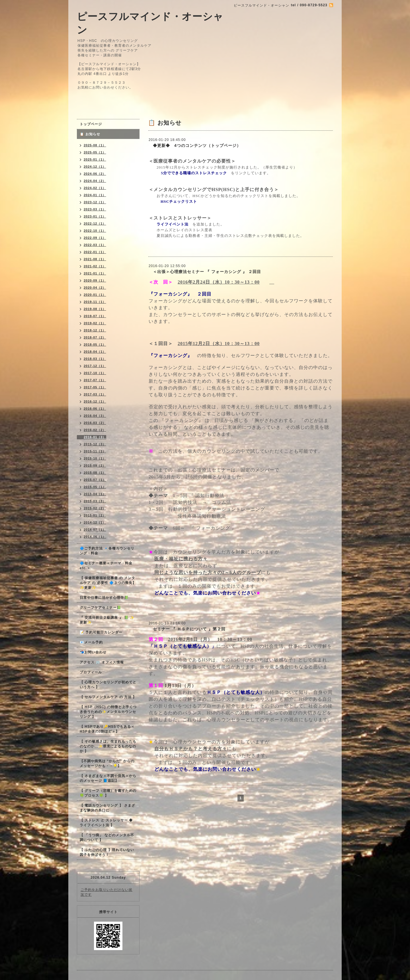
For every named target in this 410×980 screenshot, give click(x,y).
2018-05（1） (95, 345)
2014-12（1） (95, 522)
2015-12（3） (95, 444)
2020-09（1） (95, 280)
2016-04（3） (95, 416)
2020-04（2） (95, 288)
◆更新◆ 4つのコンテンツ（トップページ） (195, 145)
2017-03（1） (95, 394)
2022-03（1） (95, 245)
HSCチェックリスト (181, 201)
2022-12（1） (95, 224)
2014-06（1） (95, 537)
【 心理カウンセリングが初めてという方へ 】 (108, 685)
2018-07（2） (95, 337)
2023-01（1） (95, 216)
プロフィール (91, 672)
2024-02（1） (95, 188)
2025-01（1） (95, 159)
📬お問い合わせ (93, 652)
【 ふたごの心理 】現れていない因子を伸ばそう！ (107, 852)
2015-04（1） (95, 494)
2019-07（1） (95, 316)
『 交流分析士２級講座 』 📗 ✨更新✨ (107, 620)
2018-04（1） (95, 352)
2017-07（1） (95, 380)
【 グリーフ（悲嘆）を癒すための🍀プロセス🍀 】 (108, 793)
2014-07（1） (95, 530)
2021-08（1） (95, 259)
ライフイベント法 (173, 224)
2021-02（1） (95, 266)
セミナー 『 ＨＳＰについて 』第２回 (187, 629)
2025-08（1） (95, 145)
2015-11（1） (95, 451)
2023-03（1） (95, 209)
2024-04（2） (95, 181)
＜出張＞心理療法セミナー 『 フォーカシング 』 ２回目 (205, 272)
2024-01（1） (95, 195)
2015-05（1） (95, 487)
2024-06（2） (95, 174)
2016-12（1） (95, 401)
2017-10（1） (95, 373)
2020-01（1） (95, 295)
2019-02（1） (95, 323)
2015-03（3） (95, 501)
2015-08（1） (95, 473)
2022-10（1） (95, 231)
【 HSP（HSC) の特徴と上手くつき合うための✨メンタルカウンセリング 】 (108, 712)
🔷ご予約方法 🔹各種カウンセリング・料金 (107, 551)
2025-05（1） (95, 152)
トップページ (91, 124)
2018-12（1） (95, 330)
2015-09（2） (95, 466)
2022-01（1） (95, 252)
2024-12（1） (95, 167)
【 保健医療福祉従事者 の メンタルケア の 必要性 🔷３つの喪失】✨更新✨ (108, 583)
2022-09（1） (95, 238)
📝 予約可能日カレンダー (101, 632)
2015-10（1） (95, 458)
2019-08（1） (95, 309)
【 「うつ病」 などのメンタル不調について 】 (107, 837)
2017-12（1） (95, 366)
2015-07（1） (95, 480)
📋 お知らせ (92, 134)
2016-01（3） (95, 437)
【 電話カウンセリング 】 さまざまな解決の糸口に (107, 808)
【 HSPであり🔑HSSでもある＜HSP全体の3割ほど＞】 (107, 729)
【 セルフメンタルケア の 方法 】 (108, 697)
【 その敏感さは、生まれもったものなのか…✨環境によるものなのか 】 (108, 746)
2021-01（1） (95, 273)
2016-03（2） (95, 423)
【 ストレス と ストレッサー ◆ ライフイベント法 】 (106, 823)
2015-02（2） (95, 508)
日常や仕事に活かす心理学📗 (104, 598)
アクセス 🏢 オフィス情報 (102, 662)
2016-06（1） (95, 409)
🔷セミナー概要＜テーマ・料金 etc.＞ (106, 566)
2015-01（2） (95, 515)
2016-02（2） (95, 430)
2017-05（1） (95, 387)
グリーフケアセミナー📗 (101, 608)
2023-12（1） (95, 202)
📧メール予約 (91, 642)
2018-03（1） (95, 359)
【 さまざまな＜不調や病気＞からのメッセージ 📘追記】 (108, 778)
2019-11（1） (95, 302)
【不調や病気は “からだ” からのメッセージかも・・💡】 (107, 763)
